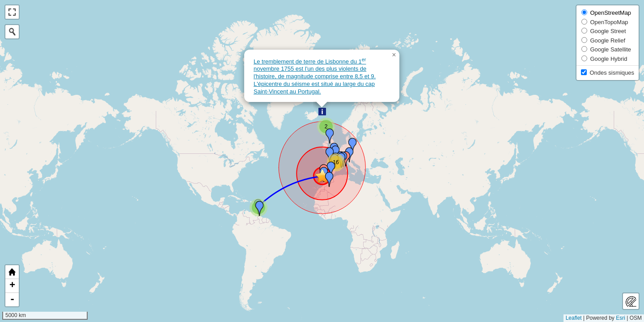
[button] (322, 112)
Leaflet (574, 318)
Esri (621, 318)
